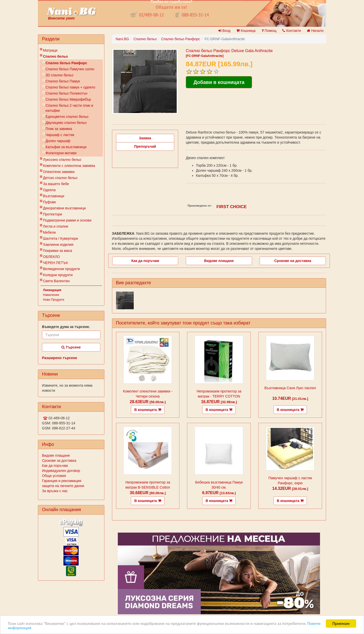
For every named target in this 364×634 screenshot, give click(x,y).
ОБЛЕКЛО (51, 257)
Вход (224, 31)
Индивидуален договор (61, 471)
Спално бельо (55, 56)
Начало (315, 31)
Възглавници (54, 196)
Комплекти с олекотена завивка (69, 166)
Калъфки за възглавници (66, 147)
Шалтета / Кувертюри (60, 238)
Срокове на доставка (293, 261)
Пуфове (49, 202)
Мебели (49, 232)
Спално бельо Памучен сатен (70, 69)
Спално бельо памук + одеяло (70, 87)
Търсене (71, 347)
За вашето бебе (56, 184)
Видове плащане (56, 455)
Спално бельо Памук (63, 81)
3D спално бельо (59, 75)
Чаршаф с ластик (60, 135)
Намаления (51, 295)
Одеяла (49, 190)
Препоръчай (145, 146)
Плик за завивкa (59, 129)
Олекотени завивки (59, 172)
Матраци (50, 50)
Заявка (145, 138)
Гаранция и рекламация (62, 481)
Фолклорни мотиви (61, 153)
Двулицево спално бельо (66, 123)
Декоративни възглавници (64, 208)
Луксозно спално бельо (62, 160)
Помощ (269, 31)
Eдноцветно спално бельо (67, 117)
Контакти (292, 31)
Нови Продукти (54, 300)
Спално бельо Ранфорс (66, 63)
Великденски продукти (61, 269)
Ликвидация (52, 290)
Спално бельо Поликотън (66, 93)
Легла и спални (55, 226)
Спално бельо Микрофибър (68, 99)
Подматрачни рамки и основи (67, 220)
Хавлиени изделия (58, 245)
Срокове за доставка (59, 461)
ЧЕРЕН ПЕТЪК (55, 263)
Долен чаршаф (58, 141)
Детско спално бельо (60, 178)
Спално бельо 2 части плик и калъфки (69, 108)
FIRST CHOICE (232, 207)
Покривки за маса (58, 251)
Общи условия (54, 476)
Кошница (246, 31)
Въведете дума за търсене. (66, 327)
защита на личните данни (63, 486)
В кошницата (148, 410)
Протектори (52, 214)
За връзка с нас (55, 491)
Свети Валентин (56, 281)
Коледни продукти (58, 275)
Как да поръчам (55, 466)
